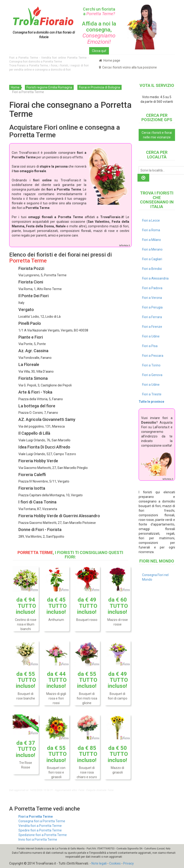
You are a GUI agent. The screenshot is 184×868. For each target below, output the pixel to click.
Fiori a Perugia (152, 307)
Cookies (115, 863)
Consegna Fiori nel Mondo (155, 577)
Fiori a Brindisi (152, 269)
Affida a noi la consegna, (99, 33)
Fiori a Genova (152, 375)
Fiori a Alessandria (155, 278)
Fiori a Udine (151, 336)
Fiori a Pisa (150, 346)
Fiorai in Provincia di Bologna (99, 87)
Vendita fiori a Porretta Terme (40, 826)
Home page (110, 60)
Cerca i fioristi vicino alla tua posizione (128, 67)
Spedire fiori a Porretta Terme (40, 830)
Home (15, 87)
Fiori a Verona (152, 298)
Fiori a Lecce (151, 220)
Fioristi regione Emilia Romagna (49, 87)
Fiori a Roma (151, 230)
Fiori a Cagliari (152, 259)
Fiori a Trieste (152, 394)
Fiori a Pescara (153, 356)
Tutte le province (151, 402)
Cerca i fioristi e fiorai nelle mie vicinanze (157, 135)
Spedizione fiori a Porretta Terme (43, 835)
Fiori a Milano (152, 240)
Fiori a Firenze (152, 327)
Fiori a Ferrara (152, 317)
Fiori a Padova (152, 288)
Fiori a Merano (152, 249)
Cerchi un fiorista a (99, 11)
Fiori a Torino (151, 365)
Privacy (129, 863)
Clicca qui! (99, 51)
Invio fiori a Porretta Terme (38, 839)
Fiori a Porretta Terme (36, 817)
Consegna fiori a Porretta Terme (42, 821)
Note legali (99, 863)
